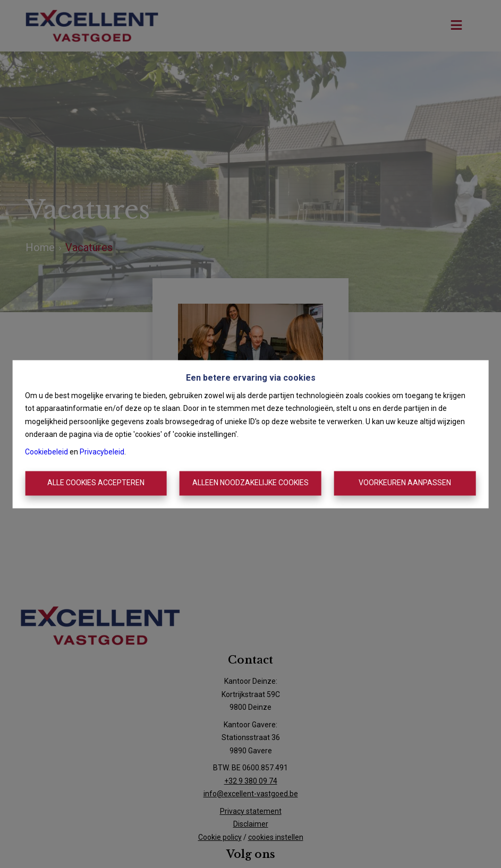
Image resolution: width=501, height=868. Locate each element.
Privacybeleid (102, 452)
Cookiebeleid (46, 452)
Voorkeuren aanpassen (405, 483)
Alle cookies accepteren (96, 483)
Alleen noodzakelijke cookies (250, 483)
